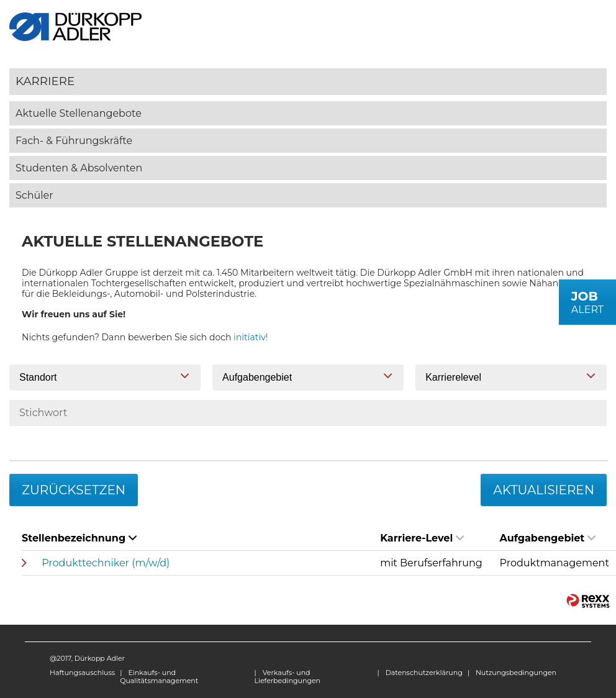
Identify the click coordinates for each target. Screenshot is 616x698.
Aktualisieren (544, 490)
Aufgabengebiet (548, 538)
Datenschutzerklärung (424, 673)
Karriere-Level (422, 538)
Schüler (34, 195)
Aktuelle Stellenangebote (79, 113)
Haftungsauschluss (82, 673)
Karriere (45, 81)
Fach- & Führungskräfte (74, 141)
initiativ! (251, 337)
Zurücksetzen (74, 490)
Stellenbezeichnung (79, 538)
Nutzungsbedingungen (516, 673)
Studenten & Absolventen (79, 168)
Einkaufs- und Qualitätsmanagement (159, 677)
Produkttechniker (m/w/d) (106, 563)
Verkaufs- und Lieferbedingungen (287, 677)
